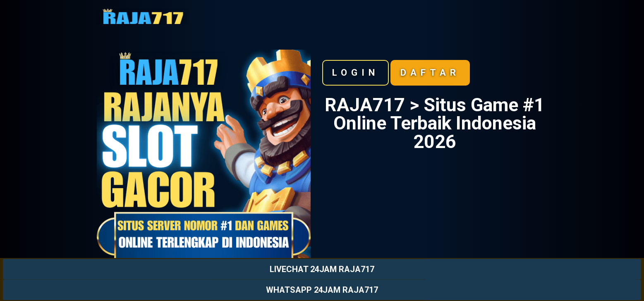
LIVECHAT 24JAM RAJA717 (322, 269)
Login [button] (356, 72)
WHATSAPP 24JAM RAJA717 (322, 290)
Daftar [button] (430, 72)
